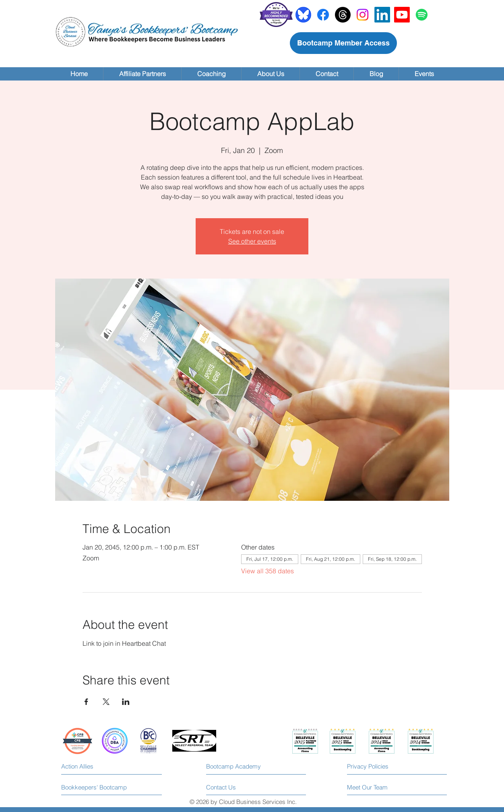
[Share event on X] (106, 702)
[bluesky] (303, 15)
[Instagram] (363, 15)
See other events (252, 241)
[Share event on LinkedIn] (126, 702)
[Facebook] (323, 15)
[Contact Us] (237, 787)
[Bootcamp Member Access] (343, 43)
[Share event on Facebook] (86, 702)
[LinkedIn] (382, 15)
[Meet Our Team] (380, 787)
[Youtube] (402, 15)
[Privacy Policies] (383, 766)
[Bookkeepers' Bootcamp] (94, 787)
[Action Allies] (97, 766)
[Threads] (343, 15)
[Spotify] (422, 15)
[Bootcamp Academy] (237, 767)
